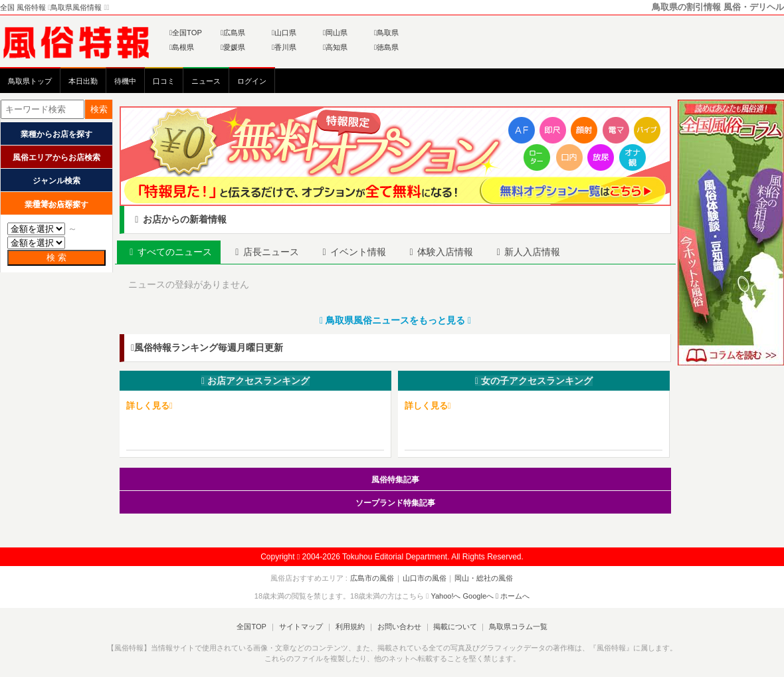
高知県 (335, 47)
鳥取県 (386, 33)
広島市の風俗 (373, 578)
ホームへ (513, 595)
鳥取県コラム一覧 (516, 627)
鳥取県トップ (30, 81)
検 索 (56, 257)
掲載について (453, 627)
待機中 (125, 81)
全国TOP (186, 33)
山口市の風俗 (425, 578)
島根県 (182, 47)
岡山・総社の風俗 (483, 578)
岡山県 (335, 33)
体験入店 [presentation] (442, 252)
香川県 (284, 47)
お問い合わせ (398, 627)
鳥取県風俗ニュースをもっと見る (395, 320)
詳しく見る (149, 406)
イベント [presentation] (354, 252)
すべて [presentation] (169, 252)
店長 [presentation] (266, 252)
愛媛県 (233, 47)
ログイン (252, 81)
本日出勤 (83, 81)
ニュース (206, 81)
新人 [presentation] (530, 252)
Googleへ (478, 595)
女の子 (534, 381)
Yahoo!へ (445, 595)
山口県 (284, 33)
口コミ (164, 81)
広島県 (233, 33)
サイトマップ (302, 627)
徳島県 (386, 47)
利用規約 (350, 627)
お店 (255, 381)
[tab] (169, 252)
